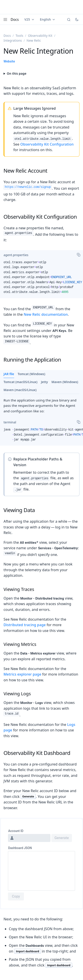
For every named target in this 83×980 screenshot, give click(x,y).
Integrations (13, 40)
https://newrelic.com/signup (28, 187)
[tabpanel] (41, 279)
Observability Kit (40, 36)
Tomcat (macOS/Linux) (20, 382)
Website (9, 61)
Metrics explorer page (22, 674)
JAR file (9, 374)
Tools (19, 36)
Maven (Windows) (65, 382)
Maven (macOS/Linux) (20, 390)
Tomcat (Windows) (32, 374)
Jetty (44, 382)
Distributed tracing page (25, 625)
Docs (15, 19)
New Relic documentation (46, 314)
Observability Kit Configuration (47, 144)
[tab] (16, 255)
